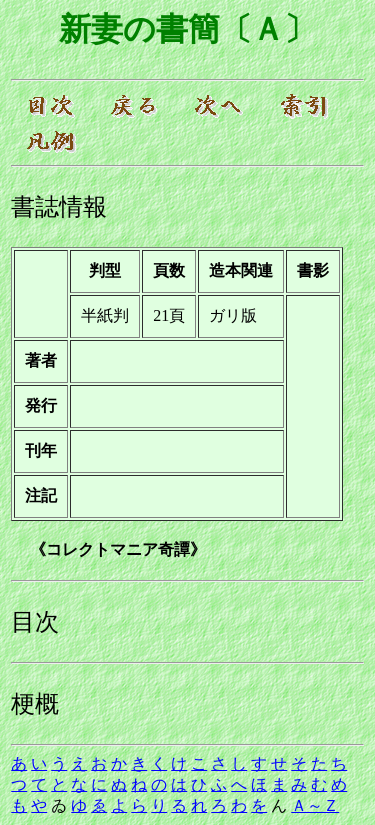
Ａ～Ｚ (315, 805)
